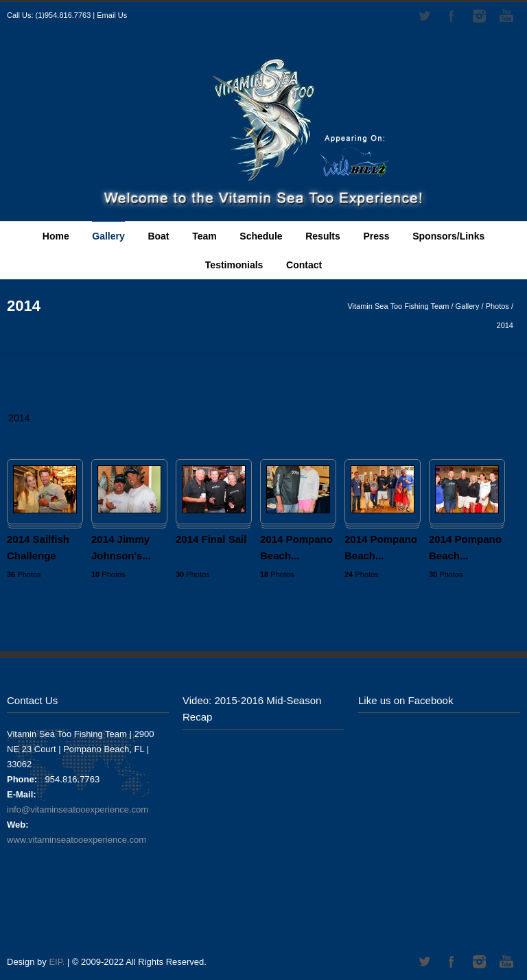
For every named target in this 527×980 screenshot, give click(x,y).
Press (376, 236)
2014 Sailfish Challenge (38, 547)
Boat (158, 236)
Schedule (261, 236)
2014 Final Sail (211, 539)
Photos (497, 306)
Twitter (424, 16)
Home (56, 236)
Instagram (479, 16)
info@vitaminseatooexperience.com (78, 809)
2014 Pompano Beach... (296, 547)
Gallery (108, 236)
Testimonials (234, 265)
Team (204, 236)
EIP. (57, 962)
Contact (304, 265)
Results (323, 236)
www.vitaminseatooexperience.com (77, 840)
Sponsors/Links (448, 236)
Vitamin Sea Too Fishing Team (398, 306)
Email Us (112, 15)
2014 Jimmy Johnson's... (121, 547)
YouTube (506, 16)
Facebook (452, 16)
